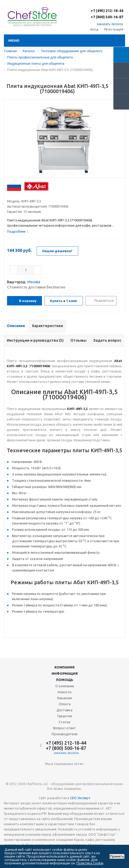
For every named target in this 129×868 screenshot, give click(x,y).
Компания (64, 667)
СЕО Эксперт (80, 798)
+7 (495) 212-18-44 (107, 11)
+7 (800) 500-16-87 (107, 17)
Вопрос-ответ (65, 728)
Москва (34, 282)
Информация (65, 673)
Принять (117, 856)
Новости (64, 692)
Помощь (65, 680)
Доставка (64, 710)
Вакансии (65, 698)
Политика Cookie (90, 863)
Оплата (65, 704)
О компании (65, 686)
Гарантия (65, 716)
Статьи (64, 722)
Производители (64, 734)
